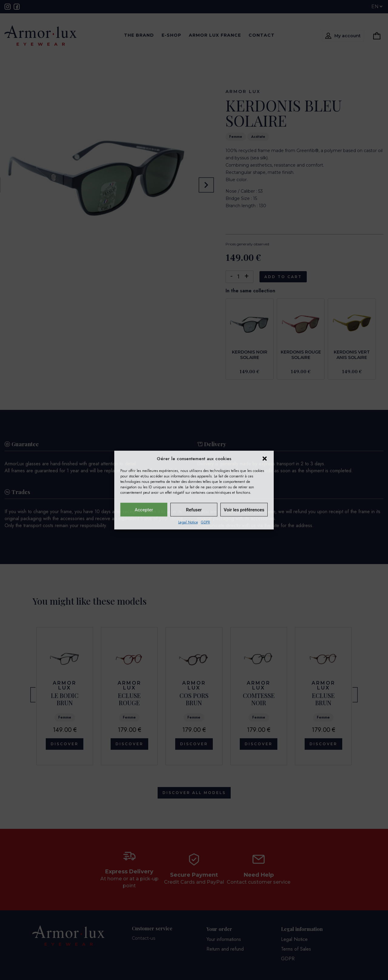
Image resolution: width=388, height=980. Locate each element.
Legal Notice (188, 522)
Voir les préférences (244, 510)
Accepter (144, 510)
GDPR (206, 522)
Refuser (194, 510)
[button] (265, 459)
